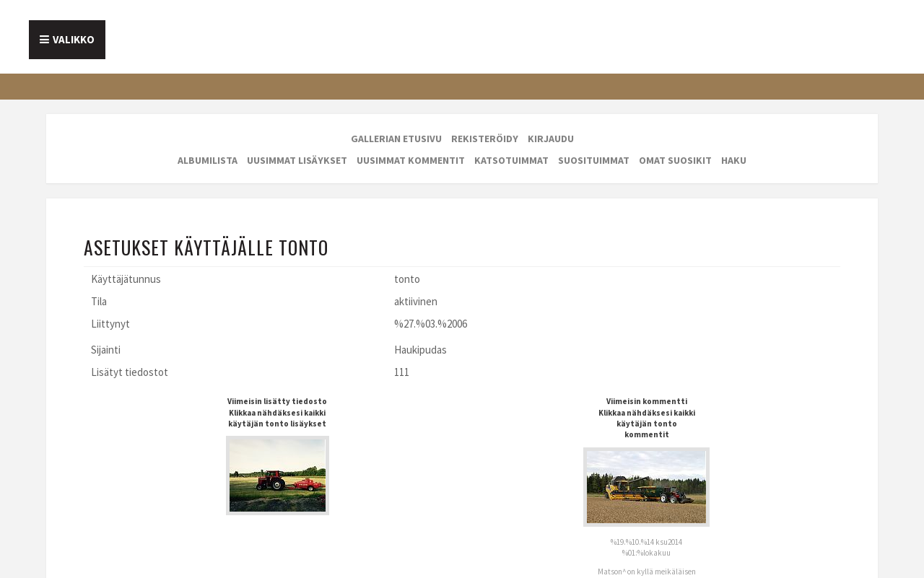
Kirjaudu (551, 139)
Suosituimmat (594, 160)
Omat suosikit (675, 160)
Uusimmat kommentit (411, 160)
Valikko (74, 39)
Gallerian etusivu (396, 139)
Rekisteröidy (485, 139)
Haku (734, 160)
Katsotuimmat (511, 160)
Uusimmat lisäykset (297, 160)
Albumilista (208, 160)
